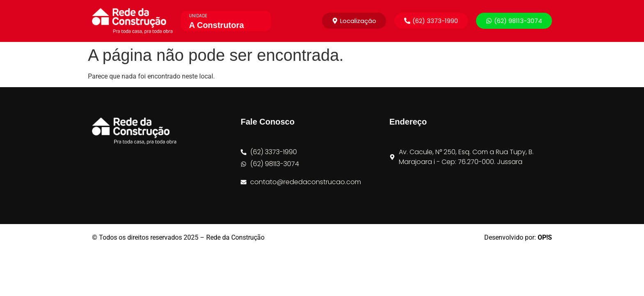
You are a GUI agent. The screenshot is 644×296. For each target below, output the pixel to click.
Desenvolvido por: (518, 237)
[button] (431, 21)
